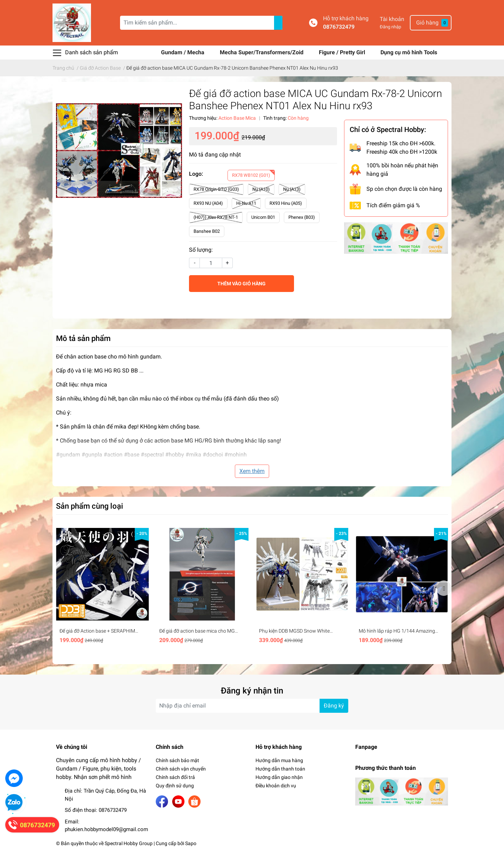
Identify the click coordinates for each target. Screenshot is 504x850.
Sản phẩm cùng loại (90, 506)
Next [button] (444, 588)
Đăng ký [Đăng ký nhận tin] (334, 706)
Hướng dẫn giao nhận (279, 777)
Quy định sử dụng (175, 786)
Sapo (191, 843)
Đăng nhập (390, 27)
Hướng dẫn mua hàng (279, 760)
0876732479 (339, 27)
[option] (102, 588)
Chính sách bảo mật (177, 760)
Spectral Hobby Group (129, 843)
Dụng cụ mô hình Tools (409, 52)
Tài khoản (392, 19)
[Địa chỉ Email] (252, 706)
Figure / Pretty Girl (343, 52)
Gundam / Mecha (183, 52)
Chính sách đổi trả (175, 777)
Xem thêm (252, 471)
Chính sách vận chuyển (181, 769)
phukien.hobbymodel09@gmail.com (106, 829)
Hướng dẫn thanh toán (280, 769)
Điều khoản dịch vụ (276, 786)
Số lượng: (201, 250)
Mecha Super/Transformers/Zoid (262, 52)
